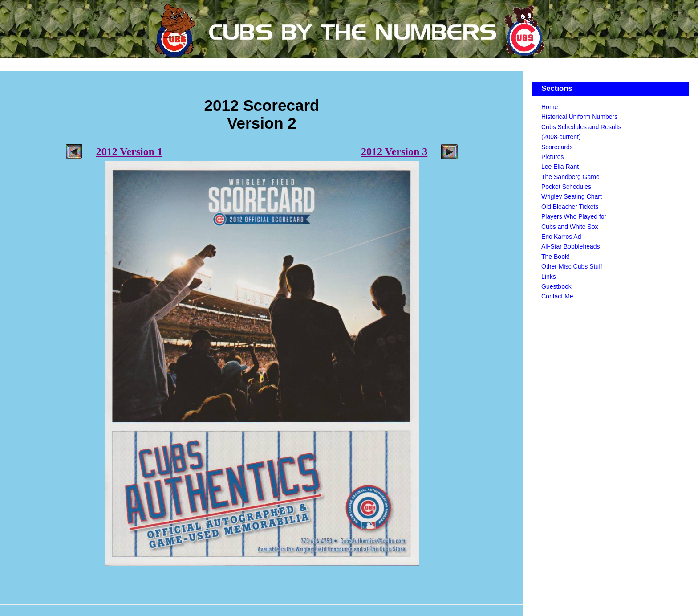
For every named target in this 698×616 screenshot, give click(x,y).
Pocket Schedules (566, 187)
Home (550, 107)
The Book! (556, 257)
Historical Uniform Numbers (579, 117)
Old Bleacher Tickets (570, 207)
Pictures (553, 157)
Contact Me (557, 296)
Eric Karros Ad (561, 237)
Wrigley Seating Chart (572, 196)
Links (549, 277)
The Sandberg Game (570, 177)
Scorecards (557, 147)
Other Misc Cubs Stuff (572, 266)
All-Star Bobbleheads (571, 246)
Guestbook (556, 286)
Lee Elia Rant (560, 167)
